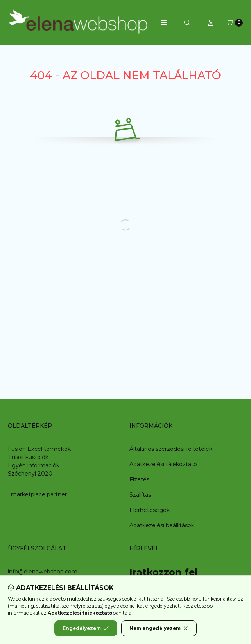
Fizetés (139, 479)
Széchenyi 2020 (30, 474)
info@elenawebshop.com (43, 572)
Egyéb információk (34, 465)
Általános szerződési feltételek (171, 449)
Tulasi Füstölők (28, 457)
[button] (164, 23)
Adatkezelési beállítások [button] (162, 525)
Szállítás (140, 495)
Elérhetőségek (150, 510)
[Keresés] (187, 23)
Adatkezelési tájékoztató (163, 464)
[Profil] (211, 23)
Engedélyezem (86, 628)
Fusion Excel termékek (39, 449)
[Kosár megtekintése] (235, 23)
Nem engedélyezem (159, 628)
